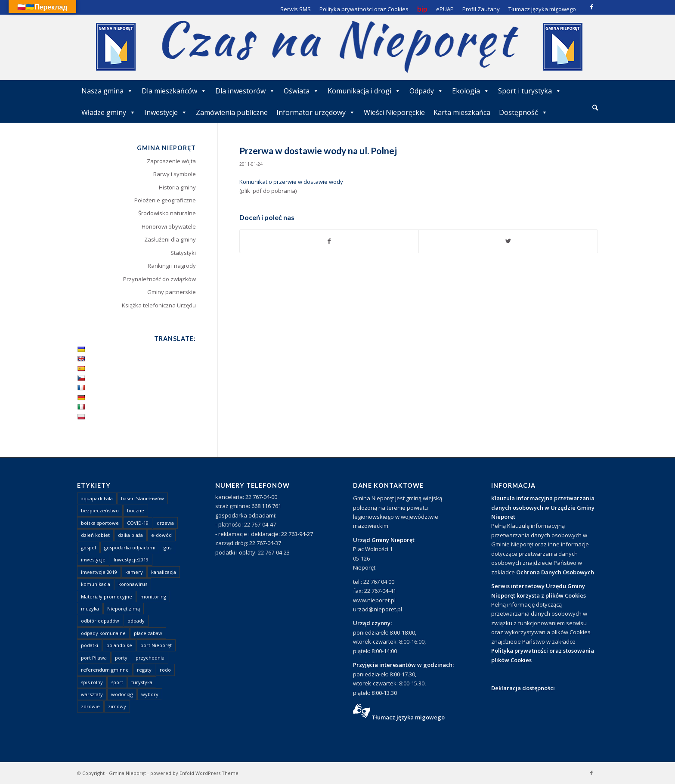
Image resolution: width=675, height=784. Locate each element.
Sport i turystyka (530, 91)
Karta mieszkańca (462, 112)
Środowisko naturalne (167, 213)
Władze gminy (108, 112)
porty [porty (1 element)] (121, 658)
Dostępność (523, 112)
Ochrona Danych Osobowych (555, 572)
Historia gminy (177, 187)
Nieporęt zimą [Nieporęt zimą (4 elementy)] (124, 609)
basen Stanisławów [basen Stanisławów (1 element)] (142, 498)
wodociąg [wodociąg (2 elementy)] (122, 694)
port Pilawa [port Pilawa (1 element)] (94, 658)
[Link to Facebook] (591, 6)
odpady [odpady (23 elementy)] (136, 621)
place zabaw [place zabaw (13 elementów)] (148, 633)
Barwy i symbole (175, 174)
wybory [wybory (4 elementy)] (150, 694)
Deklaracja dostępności (523, 688)
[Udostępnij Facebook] (329, 241)
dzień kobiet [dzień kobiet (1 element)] (95, 535)
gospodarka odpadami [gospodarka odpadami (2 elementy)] (130, 547)
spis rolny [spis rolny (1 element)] (92, 682)
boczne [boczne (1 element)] (136, 510)
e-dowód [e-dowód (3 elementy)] (161, 535)
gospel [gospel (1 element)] (88, 547)
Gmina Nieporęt (127, 773)
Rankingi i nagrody (172, 266)
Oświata (301, 91)
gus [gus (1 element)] (167, 547)
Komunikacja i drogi (364, 91)
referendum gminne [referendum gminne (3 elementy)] (105, 670)
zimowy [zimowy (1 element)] (117, 706)
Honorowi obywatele (169, 226)
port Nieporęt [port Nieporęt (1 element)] (156, 645)
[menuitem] (595, 108)
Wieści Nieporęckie (394, 112)
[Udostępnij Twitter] (508, 241)
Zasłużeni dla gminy (170, 239)
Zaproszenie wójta (171, 161)
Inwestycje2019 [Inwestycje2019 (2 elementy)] (131, 559)
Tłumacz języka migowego (408, 717)
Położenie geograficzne (165, 200)
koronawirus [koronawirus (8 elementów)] (133, 584)
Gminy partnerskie (172, 292)
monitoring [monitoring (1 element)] (153, 597)
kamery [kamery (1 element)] (134, 572)
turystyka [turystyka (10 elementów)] (142, 682)
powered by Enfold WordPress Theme (194, 773)
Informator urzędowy (316, 112)
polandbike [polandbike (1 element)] (119, 645)
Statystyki (183, 253)
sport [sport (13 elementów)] (117, 682)
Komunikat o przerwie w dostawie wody (291, 182)
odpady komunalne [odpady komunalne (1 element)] (103, 633)
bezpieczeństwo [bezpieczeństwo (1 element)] (100, 510)
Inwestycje (166, 112)
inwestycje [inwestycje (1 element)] (93, 559)
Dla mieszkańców (174, 91)
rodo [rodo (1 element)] (165, 670)
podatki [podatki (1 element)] (90, 645)
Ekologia (471, 91)
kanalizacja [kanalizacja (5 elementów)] (164, 572)
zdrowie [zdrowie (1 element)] (90, 706)
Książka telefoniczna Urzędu (159, 305)
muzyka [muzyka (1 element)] (90, 609)
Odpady (426, 91)
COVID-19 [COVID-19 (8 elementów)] (138, 523)
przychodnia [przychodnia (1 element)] (150, 658)
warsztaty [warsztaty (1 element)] (92, 694)
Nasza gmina (107, 91)
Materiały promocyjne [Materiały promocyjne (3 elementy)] (107, 597)
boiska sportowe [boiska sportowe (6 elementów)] (100, 523)
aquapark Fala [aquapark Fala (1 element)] (97, 498)
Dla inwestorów (245, 91)
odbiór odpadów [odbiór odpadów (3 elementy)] (100, 621)
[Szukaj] (595, 107)
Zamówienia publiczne (232, 112)
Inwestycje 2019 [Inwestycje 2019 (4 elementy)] (99, 572)
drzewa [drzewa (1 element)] (165, 523)
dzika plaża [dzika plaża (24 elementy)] (130, 535)
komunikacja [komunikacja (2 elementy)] (96, 584)
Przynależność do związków (159, 279)
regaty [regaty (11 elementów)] (144, 670)
